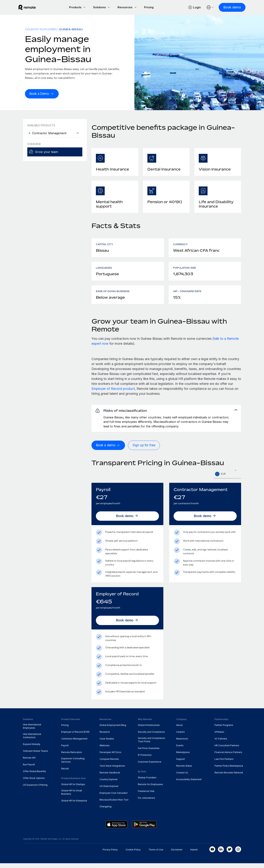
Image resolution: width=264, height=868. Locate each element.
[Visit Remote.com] (32, 8)
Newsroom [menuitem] (182, 744)
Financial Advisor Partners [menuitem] (228, 757)
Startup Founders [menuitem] (147, 782)
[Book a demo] (109, 450)
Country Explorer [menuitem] (41, 30)
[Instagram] (238, 854)
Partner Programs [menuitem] (224, 730)
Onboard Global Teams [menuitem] (35, 756)
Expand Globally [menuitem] (32, 749)
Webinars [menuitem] (105, 750)
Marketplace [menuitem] (183, 757)
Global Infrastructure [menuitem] (149, 730)
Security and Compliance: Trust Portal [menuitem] (152, 745)
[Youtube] (212, 854)
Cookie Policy (133, 854)
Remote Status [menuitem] (184, 771)
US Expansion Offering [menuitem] (35, 790)
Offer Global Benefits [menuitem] (34, 776)
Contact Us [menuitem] (182, 777)
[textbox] (227, 479)
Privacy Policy (110, 854)
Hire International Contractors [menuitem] (32, 740)
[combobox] (227, 479)
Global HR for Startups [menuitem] (73, 789)
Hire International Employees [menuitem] (32, 731)
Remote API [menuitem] (29, 762)
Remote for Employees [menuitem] (150, 789)
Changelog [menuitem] (106, 811)
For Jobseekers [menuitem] (146, 803)
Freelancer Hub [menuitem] (146, 796)
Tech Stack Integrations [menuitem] (112, 771)
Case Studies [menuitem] (107, 744)
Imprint (194, 854)
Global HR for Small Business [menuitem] (72, 797)
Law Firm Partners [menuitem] (224, 764)
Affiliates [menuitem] (219, 737)
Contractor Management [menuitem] (74, 744)
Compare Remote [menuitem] (109, 764)
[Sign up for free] (145, 450)
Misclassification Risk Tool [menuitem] (114, 804)
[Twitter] (230, 854)
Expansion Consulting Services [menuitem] (73, 765)
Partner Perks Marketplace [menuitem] (229, 771)
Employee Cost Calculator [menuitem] (114, 798)
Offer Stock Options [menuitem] (34, 783)
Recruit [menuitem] (65, 773)
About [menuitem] (179, 730)
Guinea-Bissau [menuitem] (71, 30)
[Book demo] (228, 8)
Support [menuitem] (180, 764)
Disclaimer (177, 854)
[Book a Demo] (43, 94)
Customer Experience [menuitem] (150, 767)
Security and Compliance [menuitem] (151, 737)
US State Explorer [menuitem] (109, 791)
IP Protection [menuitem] (145, 760)
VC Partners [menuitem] (221, 744)
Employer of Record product (113, 389)
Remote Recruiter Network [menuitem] (229, 777)
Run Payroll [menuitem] (29, 769)
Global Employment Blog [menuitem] (113, 730)
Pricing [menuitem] (65, 730)
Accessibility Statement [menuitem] (189, 784)
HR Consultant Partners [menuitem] (227, 750)
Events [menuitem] (180, 750)
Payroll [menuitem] (65, 750)
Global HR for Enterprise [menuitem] (74, 805)
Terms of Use (156, 854)
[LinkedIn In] (221, 854)
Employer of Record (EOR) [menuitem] (75, 737)
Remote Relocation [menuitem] (72, 757)
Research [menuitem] (105, 737)
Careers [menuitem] (180, 737)
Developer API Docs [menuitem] (110, 757)
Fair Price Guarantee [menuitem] (149, 753)
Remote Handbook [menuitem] (110, 777)
